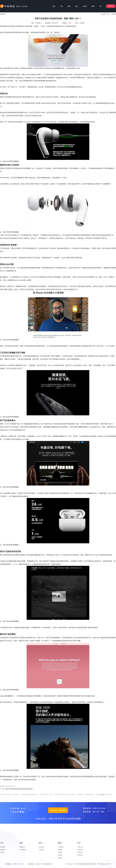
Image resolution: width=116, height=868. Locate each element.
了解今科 (80, 847)
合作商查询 (23, 850)
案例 (60, 843)
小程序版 (61, 847)
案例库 (60, 858)
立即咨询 (80, 855)
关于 (79, 843)
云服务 (2, 852)
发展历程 (80, 850)
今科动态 (41, 847)
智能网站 (3, 847)
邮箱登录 (48, 864)
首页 (108, 14)
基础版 (60, 850)
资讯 (40, 843)
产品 (2, 843)
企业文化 (80, 852)
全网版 (60, 855)
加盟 (21, 843)
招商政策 (22, 847)
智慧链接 (3, 850)
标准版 (60, 852)
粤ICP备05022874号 (104, 864)
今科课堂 (41, 850)
